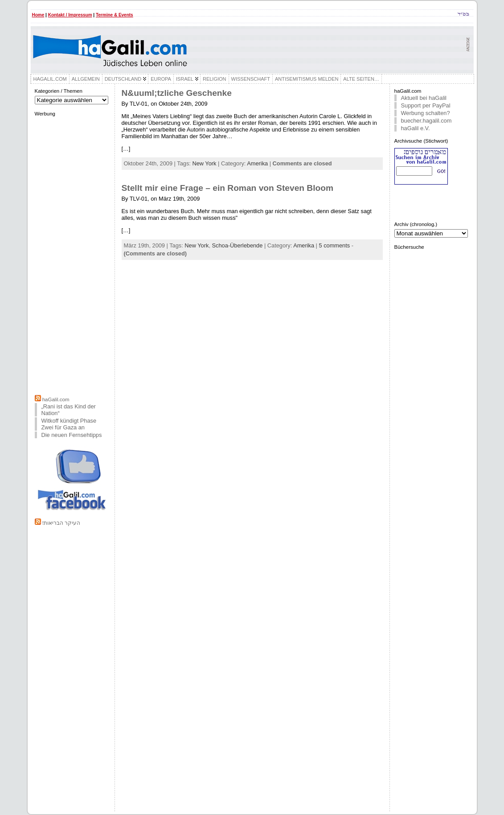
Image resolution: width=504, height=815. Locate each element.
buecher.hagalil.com (426, 121)
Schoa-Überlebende (238, 245)
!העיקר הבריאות (61, 523)
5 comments (335, 245)
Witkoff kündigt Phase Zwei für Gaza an (69, 424)
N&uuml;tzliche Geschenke (177, 93)
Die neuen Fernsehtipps (72, 435)
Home (38, 15)
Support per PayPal (426, 105)
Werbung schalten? (426, 113)
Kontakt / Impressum (70, 15)
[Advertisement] (72, 255)
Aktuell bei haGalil (424, 98)
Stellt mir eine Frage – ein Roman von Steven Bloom (228, 188)
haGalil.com (56, 399)
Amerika (257, 163)
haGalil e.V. (416, 128)
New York (204, 163)
